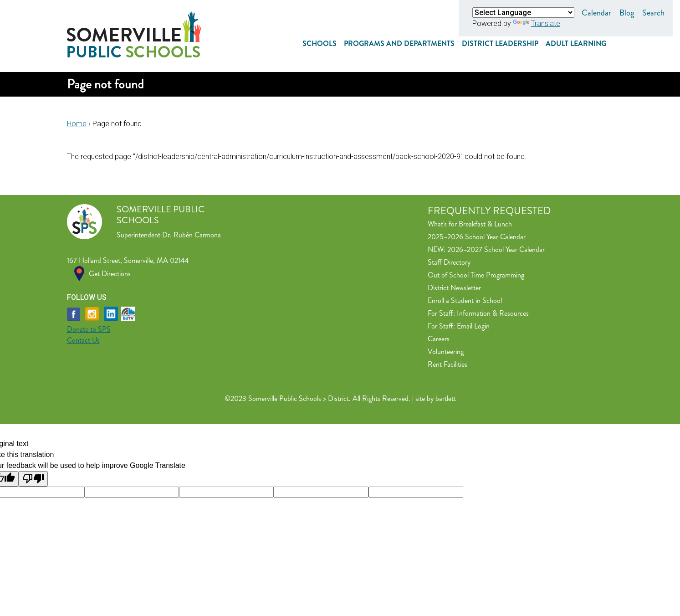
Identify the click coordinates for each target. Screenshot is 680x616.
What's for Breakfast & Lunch (470, 224)
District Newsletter (454, 288)
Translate (537, 23)
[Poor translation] (33, 479)
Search (653, 13)
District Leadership (500, 44)
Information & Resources (493, 313)
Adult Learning (576, 44)
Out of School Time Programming (476, 275)
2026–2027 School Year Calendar (496, 249)
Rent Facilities (447, 364)
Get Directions (110, 274)
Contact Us (83, 340)
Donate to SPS (89, 329)
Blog (627, 13)
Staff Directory (449, 262)
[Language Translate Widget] (523, 13)
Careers (439, 339)
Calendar (596, 13)
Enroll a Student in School (465, 300)
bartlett (446, 398)
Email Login (473, 326)
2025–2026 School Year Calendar (477, 237)
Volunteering (446, 352)
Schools (320, 44)
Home (77, 124)
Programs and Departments (399, 44)
